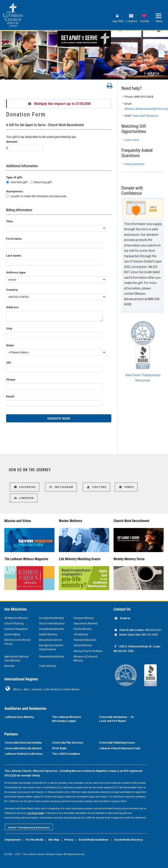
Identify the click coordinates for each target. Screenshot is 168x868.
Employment (13, 840)
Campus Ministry (84, 618)
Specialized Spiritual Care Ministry (17, 659)
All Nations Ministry (16, 618)
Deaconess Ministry (86, 624)
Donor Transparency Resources (29, 827)
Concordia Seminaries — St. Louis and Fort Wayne (117, 719)
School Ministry (83, 645)
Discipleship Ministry (51, 618)
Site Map (54, 840)
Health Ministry (48, 634)
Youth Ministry (48, 666)
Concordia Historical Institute (23, 743)
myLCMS (118, 21)
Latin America (53, 689)
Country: (12, 290)
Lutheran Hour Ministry (19, 717)
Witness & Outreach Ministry (86, 659)
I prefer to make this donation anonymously (38, 196)
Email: (10, 396)
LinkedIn (24, 498)
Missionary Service (50, 640)
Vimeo (126, 487)
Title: (10, 221)
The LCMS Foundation (66, 754)
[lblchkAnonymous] (8, 196)
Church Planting (14, 624)
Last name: (14, 255)
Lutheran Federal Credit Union (24, 754)
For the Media (34, 840)
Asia (26, 689)
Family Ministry (83, 629)
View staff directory (145, 116)
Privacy (69, 840)
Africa (17, 689)
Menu (159, 21)
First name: (14, 239)
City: (9, 328)
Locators (132, 21)
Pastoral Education (85, 640)
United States (71, 689)
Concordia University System (23, 748)
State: (10, 345)
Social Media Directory (128, 840)
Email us (125, 618)
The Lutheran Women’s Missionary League (67, 719)
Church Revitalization (52, 624)
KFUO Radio (59, 748)
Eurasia (37, 689)
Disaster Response (16, 629)
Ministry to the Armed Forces (17, 642)
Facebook (24, 487)
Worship (9, 666)
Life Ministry (81, 634)
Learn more (132, 140)
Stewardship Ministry (52, 657)
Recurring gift (43, 182)
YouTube (96, 487)
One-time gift (19, 182)
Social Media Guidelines (93, 840)
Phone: (11, 379)
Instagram (61, 487)
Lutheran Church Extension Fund (120, 748)
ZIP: (9, 363)
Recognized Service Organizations (51, 647)
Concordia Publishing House (117, 743)
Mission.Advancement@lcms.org (146, 109)
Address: (13, 307)
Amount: (12, 142)
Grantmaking (12, 634)
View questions (134, 164)
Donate (145, 21)
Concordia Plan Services (68, 743)
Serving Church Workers (88, 651)
